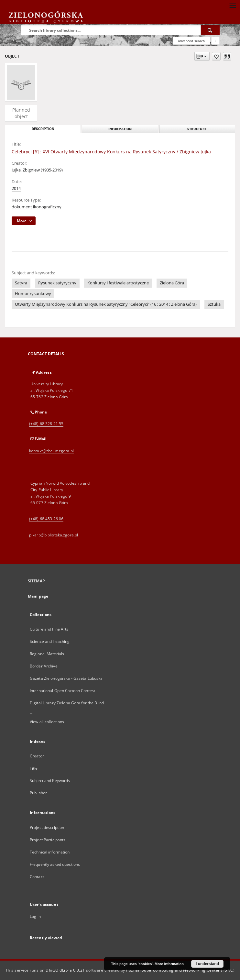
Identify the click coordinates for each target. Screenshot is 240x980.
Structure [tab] (197, 129)
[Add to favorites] (216, 56)
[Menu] (233, 5)
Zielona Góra (172, 283)
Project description (47, 827)
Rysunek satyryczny (57, 283)
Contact (37, 877)
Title (34, 768)
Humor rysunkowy (33, 294)
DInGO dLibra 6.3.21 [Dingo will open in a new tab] (65, 970)
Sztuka (214, 304)
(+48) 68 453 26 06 (46, 519)
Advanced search (191, 41)
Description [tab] (43, 129)
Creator (37, 756)
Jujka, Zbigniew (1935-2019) (37, 170)
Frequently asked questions (55, 864)
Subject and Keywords (50, 781)
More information (169, 964)
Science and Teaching (50, 641)
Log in (35, 916)
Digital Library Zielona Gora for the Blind (67, 703)
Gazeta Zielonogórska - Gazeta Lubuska (66, 678)
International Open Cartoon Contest (62, 691)
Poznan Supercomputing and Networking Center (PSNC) (180, 970)
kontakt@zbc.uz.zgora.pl (51, 451)
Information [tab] (120, 129)
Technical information (50, 852)
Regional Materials (47, 654)
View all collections (47, 722)
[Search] (210, 30)
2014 (16, 188)
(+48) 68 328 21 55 (46, 424)
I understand (207, 964)
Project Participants (48, 840)
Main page (38, 596)
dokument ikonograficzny (37, 207)
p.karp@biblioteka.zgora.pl (54, 535)
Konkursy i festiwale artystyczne (118, 283)
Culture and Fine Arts (49, 629)
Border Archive (44, 666)
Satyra (21, 283)
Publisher (38, 793)
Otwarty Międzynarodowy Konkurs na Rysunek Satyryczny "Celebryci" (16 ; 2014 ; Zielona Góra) (106, 304)
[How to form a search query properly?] (215, 41)
